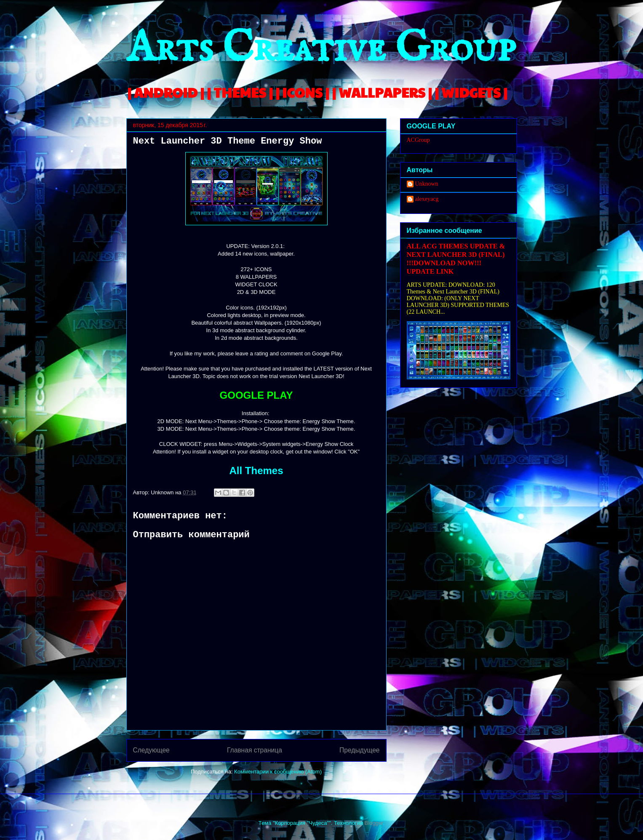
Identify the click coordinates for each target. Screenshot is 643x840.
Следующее (151, 750)
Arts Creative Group (321, 49)
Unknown (427, 184)
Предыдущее (359, 750)
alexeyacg (427, 199)
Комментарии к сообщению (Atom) (278, 772)
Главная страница (255, 750)
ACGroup (418, 140)
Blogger (374, 823)
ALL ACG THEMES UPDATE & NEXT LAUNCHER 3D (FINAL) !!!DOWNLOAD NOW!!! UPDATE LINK (456, 259)
